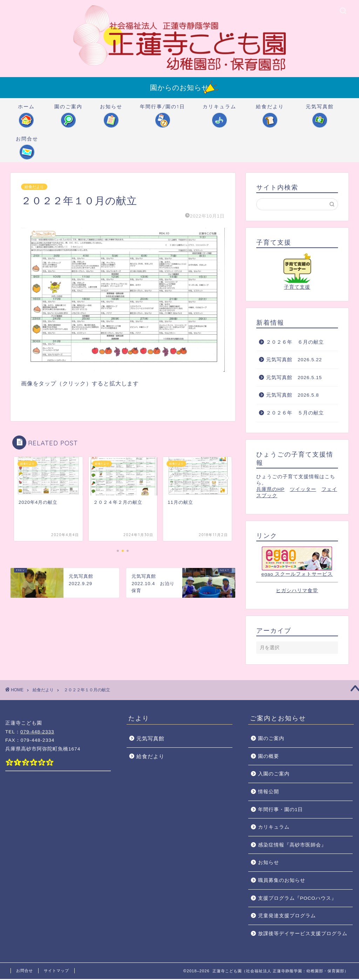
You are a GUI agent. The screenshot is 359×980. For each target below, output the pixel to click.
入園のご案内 (274, 775)
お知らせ (111, 110)
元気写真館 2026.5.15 (294, 379)
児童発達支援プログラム (287, 917)
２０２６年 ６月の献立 (295, 343)
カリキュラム (219, 110)
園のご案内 (68, 110)
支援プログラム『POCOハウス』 (297, 899)
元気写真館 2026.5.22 (294, 361)
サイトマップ (56, 972)
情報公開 (269, 793)
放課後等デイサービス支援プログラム (303, 935)
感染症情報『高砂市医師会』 (292, 846)
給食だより (270, 110)
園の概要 (269, 757)
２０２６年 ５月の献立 (295, 414)
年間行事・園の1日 (281, 811)
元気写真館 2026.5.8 (293, 396)
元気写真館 (320, 110)
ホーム (26, 110)
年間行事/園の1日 (162, 110)
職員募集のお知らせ (282, 881)
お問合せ (27, 142)
